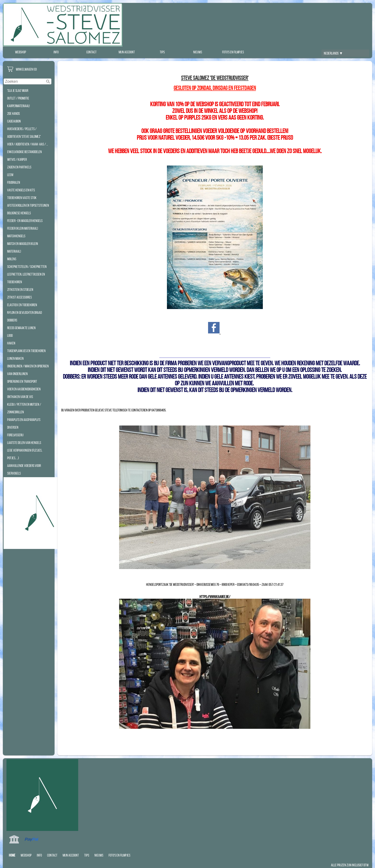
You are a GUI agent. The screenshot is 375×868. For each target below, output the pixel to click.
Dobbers (12, 320)
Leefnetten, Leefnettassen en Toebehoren (26, 278)
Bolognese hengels (19, 213)
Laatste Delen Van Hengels (24, 443)
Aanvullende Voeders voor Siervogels (24, 469)
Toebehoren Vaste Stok (22, 198)
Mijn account (127, 52)
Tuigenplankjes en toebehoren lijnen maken (26, 355)
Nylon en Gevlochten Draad (25, 312)
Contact (91, 52)
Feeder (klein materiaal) (23, 228)
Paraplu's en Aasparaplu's (24, 420)
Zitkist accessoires (19, 297)
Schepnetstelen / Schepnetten (27, 267)
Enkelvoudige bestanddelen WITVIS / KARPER (25, 156)
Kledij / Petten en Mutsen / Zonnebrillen (24, 408)
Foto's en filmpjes (233, 52)
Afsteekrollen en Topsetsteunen (28, 205)
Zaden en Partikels (19, 167)
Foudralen (14, 182)
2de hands (14, 113)
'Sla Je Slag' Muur (18, 91)
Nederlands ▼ (333, 53)
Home (12, 855)
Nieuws (198, 52)
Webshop (21, 52)
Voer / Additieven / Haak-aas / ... (28, 144)
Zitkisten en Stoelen (20, 290)
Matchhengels (16, 236)
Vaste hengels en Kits (21, 190)
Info (56, 52)
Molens (12, 259)
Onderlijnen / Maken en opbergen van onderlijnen (28, 370)
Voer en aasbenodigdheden (24, 389)
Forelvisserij (15, 435)
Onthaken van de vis (20, 397)
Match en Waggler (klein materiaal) (23, 247)
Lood (10, 335)
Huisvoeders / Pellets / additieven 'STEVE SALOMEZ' (24, 133)
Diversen (13, 427)
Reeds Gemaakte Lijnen (21, 328)
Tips (162, 52)
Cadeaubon (14, 121)
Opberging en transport (22, 381)
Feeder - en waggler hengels (25, 221)
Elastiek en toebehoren (22, 305)
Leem (10, 175)
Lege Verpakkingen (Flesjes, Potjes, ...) (25, 454)
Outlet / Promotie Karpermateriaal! (19, 102)
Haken (11, 343)
